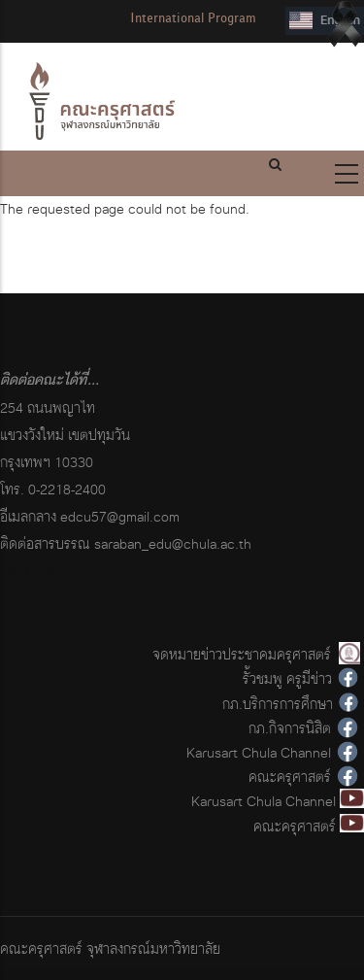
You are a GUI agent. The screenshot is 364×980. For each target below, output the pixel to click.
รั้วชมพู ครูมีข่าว (287, 678)
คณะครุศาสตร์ (290, 777)
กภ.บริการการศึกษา (278, 704)
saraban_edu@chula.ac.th (173, 543)
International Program (193, 18)
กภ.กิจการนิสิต (290, 728)
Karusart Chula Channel (259, 752)
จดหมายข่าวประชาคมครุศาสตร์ (242, 654)
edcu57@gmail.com (120, 516)
